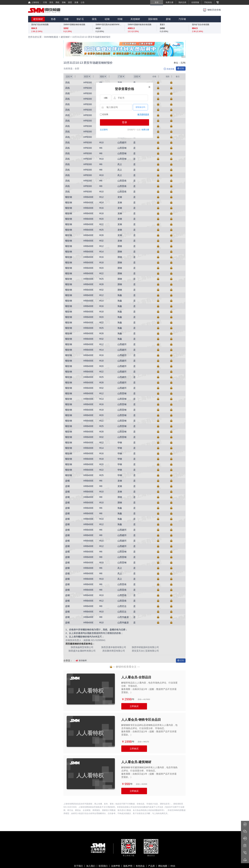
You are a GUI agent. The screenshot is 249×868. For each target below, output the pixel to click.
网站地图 (163, 866)
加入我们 (91, 866)
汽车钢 (182, 19)
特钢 (120, 19)
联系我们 (103, 866)
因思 (70, 2)
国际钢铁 (153, 19)
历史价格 (170, 69)
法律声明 (116, 866)
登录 (124, 122)
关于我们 (78, 866)
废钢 (168, 19)
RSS (173, 866)
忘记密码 (104, 130)
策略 (64, 2)
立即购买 (134, 706)
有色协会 (140, 866)
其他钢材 (135, 19)
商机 (58, 2)
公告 (83, 2)
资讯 (51, 2)
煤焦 (94, 19)
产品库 (151, 866)
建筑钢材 (38, 19)
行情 (45, 2)
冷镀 (66, 19)
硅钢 (107, 19)
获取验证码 (140, 107)
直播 (76, 2)
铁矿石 (80, 19)
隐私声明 (128, 866)
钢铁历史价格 (214, 10)
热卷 (53, 19)
